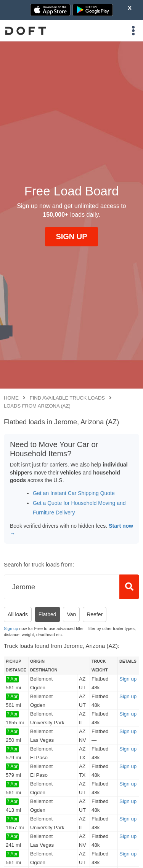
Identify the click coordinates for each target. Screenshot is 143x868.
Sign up (11, 628)
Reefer (95, 614)
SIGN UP (71, 236)
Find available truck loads (67, 398)
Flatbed (47, 614)
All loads (18, 614)
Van (71, 614)
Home (11, 398)
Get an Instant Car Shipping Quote (74, 493)
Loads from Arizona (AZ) (37, 406)
